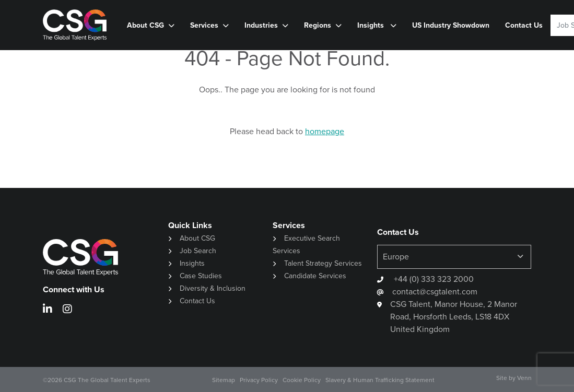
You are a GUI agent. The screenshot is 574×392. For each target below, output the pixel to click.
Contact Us (524, 25)
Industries (261, 25)
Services (204, 25)
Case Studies (201, 276)
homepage (325, 131)
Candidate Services (315, 276)
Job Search (198, 251)
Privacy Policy (259, 380)
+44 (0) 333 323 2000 (433, 279)
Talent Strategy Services (323, 263)
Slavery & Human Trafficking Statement (380, 380)
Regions (318, 25)
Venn (524, 378)
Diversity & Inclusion (213, 288)
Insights (372, 25)
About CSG (145, 25)
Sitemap (224, 380)
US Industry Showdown (451, 25)
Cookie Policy (302, 380)
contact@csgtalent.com (435, 292)
